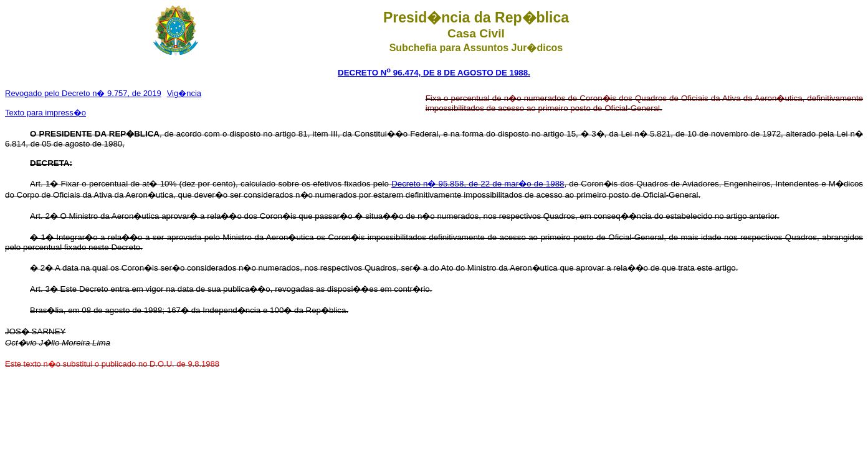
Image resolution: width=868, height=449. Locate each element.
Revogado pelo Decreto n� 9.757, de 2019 (83, 93)
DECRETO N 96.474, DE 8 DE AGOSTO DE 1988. (434, 73)
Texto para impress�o (45, 113)
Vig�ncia (184, 93)
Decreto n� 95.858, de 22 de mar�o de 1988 (478, 184)
